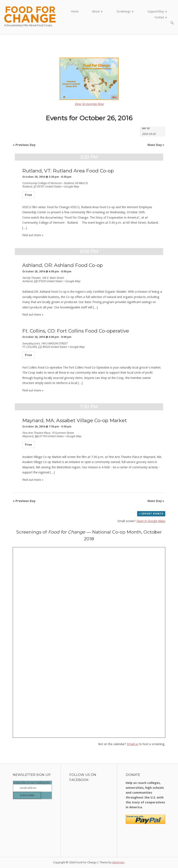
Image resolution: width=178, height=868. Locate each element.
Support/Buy (157, 11)
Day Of (146, 129)
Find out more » (33, 235)
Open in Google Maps (151, 521)
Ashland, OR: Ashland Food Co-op (63, 265)
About (97, 11)
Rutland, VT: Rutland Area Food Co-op (68, 171)
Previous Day (24, 145)
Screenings (125, 11)
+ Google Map (70, 186)
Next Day (156, 145)
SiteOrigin (118, 862)
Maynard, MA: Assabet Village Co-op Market (75, 420)
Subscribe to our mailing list (31, 783)
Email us (133, 744)
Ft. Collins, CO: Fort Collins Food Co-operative (76, 331)
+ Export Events (151, 514)
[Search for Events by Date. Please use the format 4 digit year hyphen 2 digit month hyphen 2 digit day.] (153, 134)
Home (75, 11)
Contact (161, 17)
